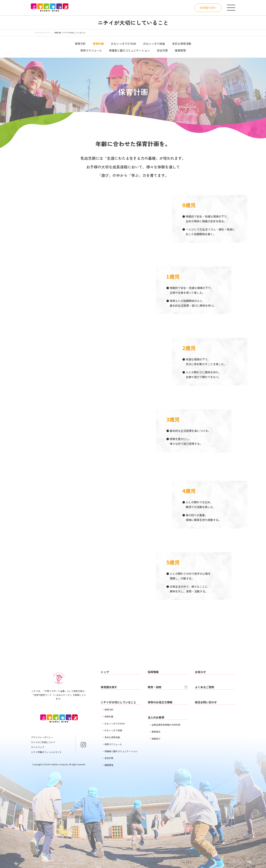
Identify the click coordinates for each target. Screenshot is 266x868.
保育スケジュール (91, 50)
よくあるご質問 (204, 687)
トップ (105, 672)
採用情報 (153, 672)
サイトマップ (37, 747)
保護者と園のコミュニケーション (129, 50)
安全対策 (162, 50)
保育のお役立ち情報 (160, 702)
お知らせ (200, 672)
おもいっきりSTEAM (124, 44)
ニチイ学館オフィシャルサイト (46, 752)
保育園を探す (208, 8)
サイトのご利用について (43, 742)
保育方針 (80, 44)
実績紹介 (156, 739)
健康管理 (180, 50)
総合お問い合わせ (206, 702)
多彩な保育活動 (182, 44)
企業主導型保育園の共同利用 (166, 725)
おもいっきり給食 (154, 44)
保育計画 (109, 717)
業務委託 (156, 732)
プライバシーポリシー (42, 737)
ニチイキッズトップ (42, 33)
